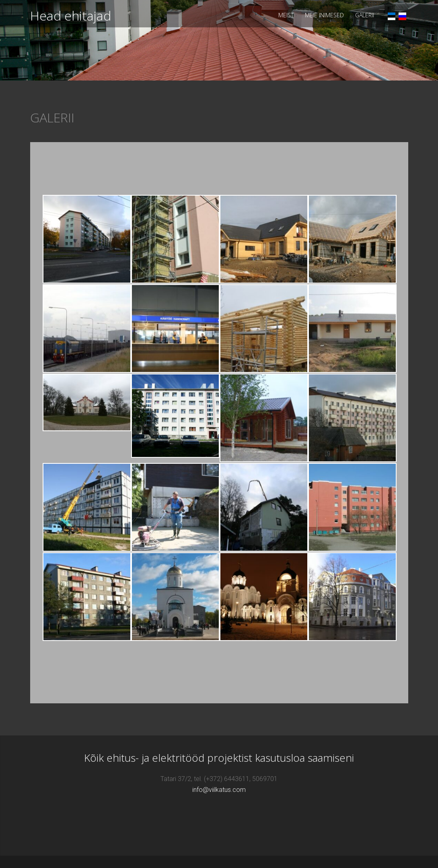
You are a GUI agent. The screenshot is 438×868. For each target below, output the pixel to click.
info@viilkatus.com (219, 790)
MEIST (286, 15)
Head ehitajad (71, 15)
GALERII (365, 15)
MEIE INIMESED (324, 15)
